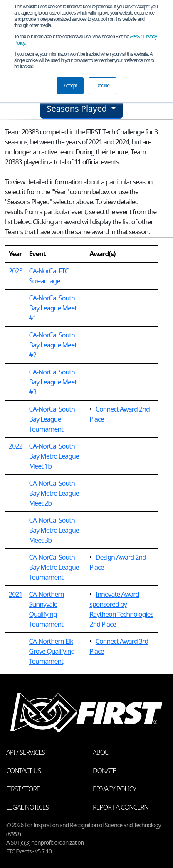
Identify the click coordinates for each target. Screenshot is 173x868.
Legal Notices (27, 807)
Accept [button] (70, 86)
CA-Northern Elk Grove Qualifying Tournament (52, 651)
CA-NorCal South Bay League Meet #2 (53, 345)
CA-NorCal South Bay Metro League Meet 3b (54, 530)
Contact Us (23, 771)
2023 (16, 271)
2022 (16, 446)
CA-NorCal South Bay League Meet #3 (53, 382)
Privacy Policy (114, 789)
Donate (104, 771)
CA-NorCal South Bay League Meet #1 (53, 308)
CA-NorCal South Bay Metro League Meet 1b (54, 456)
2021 (16, 594)
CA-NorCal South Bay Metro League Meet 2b (54, 493)
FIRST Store (23, 789)
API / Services (26, 752)
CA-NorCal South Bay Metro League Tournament (54, 567)
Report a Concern (121, 807)
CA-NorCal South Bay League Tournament (52, 419)
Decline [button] (103, 86)
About (103, 752)
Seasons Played (78, 108)
